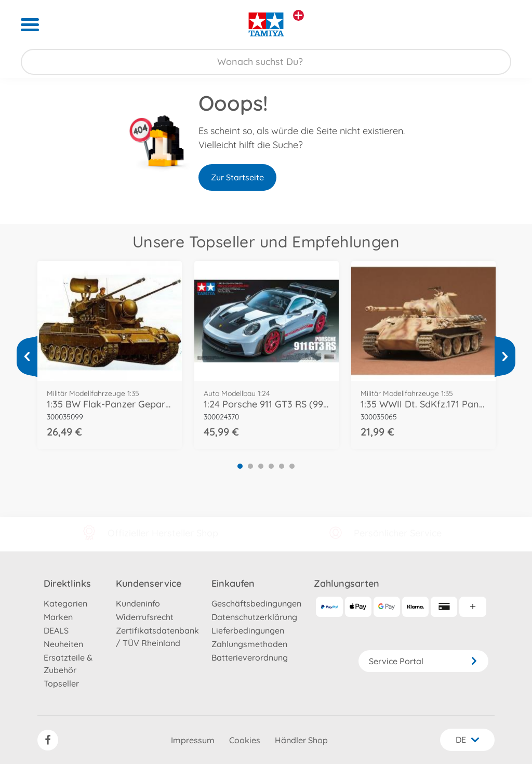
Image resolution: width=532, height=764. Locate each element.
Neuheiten (63, 644)
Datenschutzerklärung (254, 617)
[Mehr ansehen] (27, 357)
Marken (58, 617)
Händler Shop (301, 740)
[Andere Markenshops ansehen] (298, 15)
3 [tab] (261, 466)
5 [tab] (282, 466)
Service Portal (423, 661)
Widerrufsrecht (145, 617)
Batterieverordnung (250, 657)
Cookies (245, 740)
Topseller (61, 683)
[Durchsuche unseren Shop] (266, 62)
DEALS (56, 630)
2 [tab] (250, 466)
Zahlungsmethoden (249, 644)
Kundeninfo (138, 603)
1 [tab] (240, 466)
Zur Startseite (237, 177)
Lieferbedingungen (248, 630)
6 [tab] (292, 466)
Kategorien (65, 603)
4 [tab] (271, 466)
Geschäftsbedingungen (256, 603)
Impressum (193, 740)
